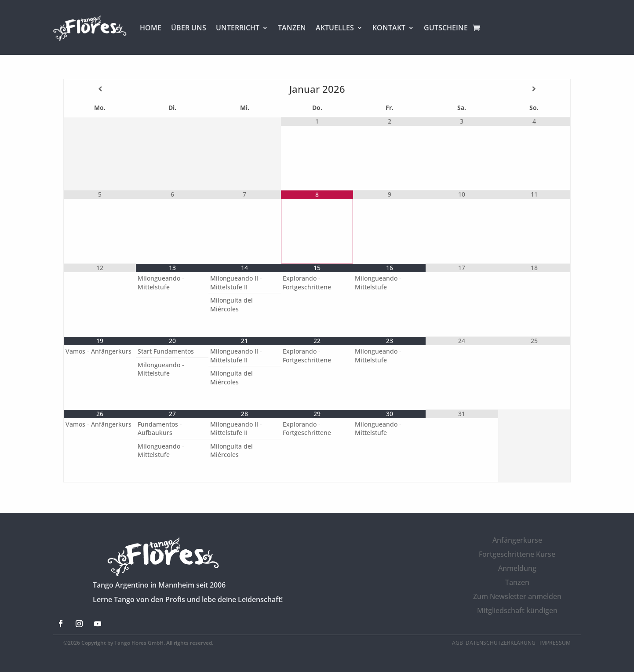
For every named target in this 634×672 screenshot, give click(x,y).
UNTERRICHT (238, 28)
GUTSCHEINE (446, 28)
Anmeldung (517, 568)
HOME (151, 28)
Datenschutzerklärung (501, 643)
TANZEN (292, 28)
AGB (457, 643)
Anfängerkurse (517, 540)
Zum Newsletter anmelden (517, 596)
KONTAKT (389, 28)
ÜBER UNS (189, 28)
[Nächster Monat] (534, 89)
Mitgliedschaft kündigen (517, 610)
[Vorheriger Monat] (100, 89)
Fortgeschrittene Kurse (517, 554)
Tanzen (517, 582)
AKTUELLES (335, 28)
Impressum (555, 643)
